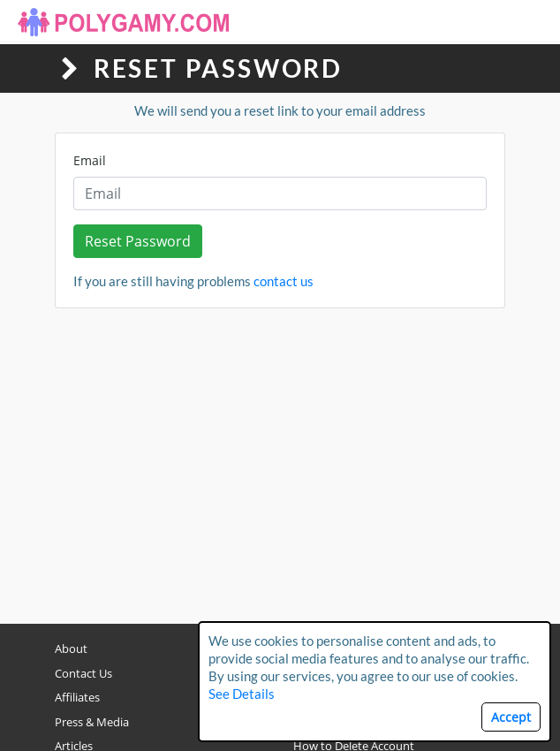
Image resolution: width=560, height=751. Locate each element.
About (71, 649)
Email (90, 160)
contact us (284, 281)
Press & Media (92, 722)
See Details (242, 694)
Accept (511, 717)
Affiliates (77, 697)
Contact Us (83, 673)
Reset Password (138, 241)
